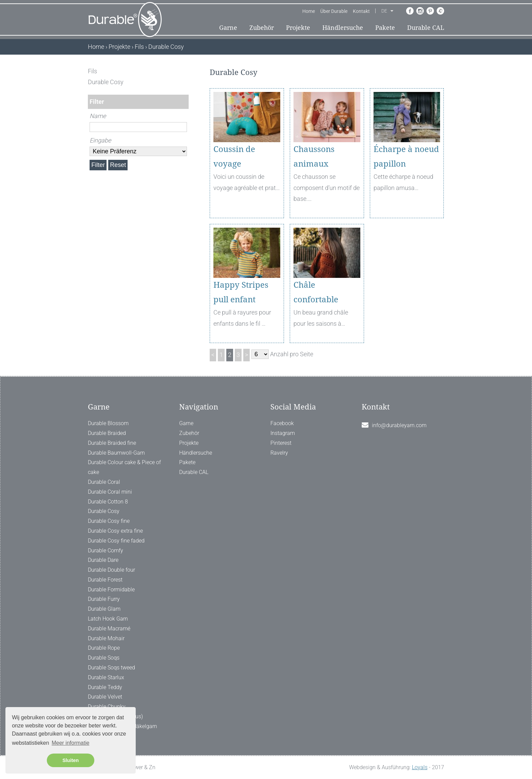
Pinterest (281, 443)
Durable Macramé (109, 629)
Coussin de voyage (234, 157)
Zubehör (262, 28)
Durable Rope (104, 648)
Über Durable (334, 11)
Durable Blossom (108, 423)
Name (98, 116)
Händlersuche (343, 28)
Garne (228, 28)
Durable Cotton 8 (108, 502)
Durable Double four (111, 570)
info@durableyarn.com (399, 425)
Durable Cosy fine (109, 521)
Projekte (298, 28)
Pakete (385, 28)
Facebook (282, 423)
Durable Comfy (106, 550)
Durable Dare (103, 560)
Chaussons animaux (314, 157)
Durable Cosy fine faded (116, 541)
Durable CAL (426, 28)
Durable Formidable (111, 590)
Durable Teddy (105, 687)
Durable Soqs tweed (111, 668)
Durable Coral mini (110, 492)
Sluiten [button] (71, 760)
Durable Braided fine (112, 443)
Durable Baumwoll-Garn (116, 453)
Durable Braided (107, 433)
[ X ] (184, 71)
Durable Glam (104, 609)
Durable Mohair (106, 638)
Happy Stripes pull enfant (241, 292)
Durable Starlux (106, 677)
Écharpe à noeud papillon (406, 157)
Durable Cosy (104, 511)
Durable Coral (104, 482)
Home (309, 11)
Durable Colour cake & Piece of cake (124, 467)
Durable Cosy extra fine (115, 531)
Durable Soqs (104, 658)
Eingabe (100, 140)
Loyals (420, 767)
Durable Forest (105, 580)
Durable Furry (104, 599)
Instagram (283, 433)
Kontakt (361, 11)
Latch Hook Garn (108, 619)
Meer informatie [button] (70, 743)
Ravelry (279, 453)
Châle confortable (316, 292)
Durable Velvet (105, 697)
